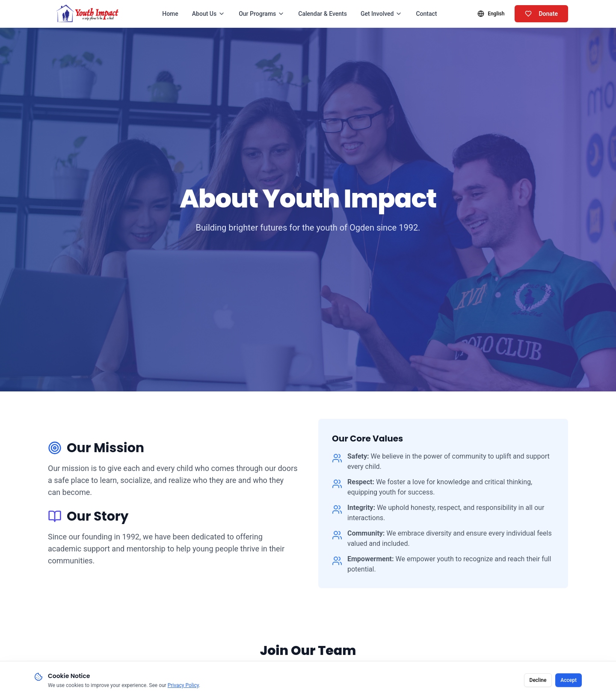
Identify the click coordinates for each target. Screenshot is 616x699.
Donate (541, 14)
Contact (426, 14)
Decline (538, 682)
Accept (569, 682)
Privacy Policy (183, 687)
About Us (209, 14)
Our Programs (262, 14)
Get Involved (382, 14)
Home (170, 14)
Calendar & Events (323, 14)
